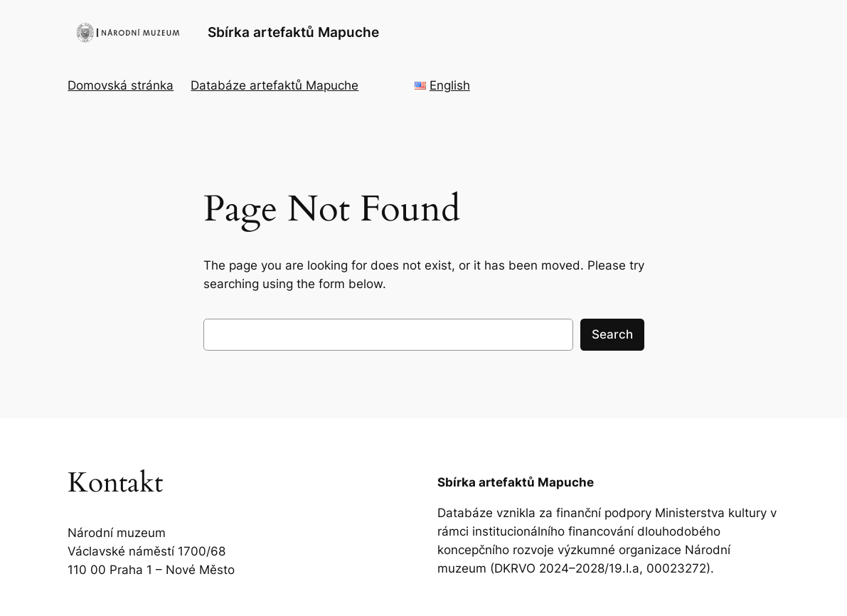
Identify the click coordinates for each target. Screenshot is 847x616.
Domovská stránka (121, 85)
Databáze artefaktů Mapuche (275, 85)
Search (612, 334)
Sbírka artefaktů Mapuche (293, 32)
